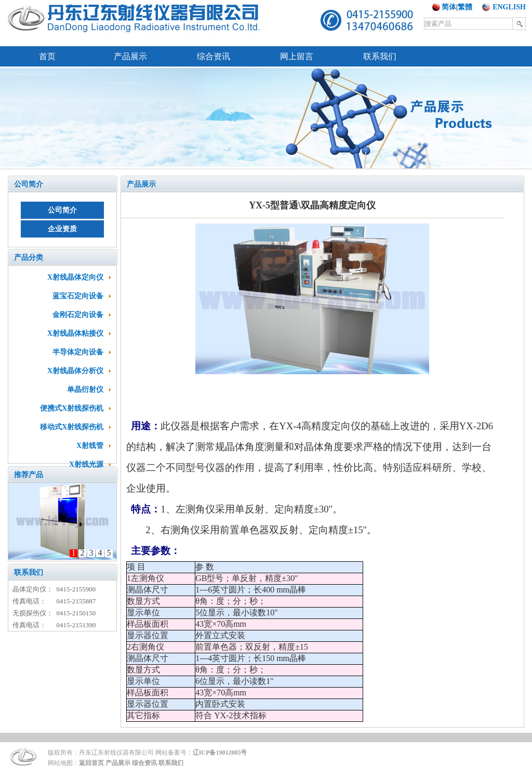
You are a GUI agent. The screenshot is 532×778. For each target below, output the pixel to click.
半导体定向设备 (78, 352)
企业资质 (62, 229)
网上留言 (297, 56)
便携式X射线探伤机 (72, 408)
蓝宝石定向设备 (78, 296)
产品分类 (29, 258)
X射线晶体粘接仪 (75, 333)
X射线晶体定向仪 (75, 277)
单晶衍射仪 (85, 390)
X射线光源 (86, 464)
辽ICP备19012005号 (220, 753)
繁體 (465, 7)
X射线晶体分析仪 (75, 371)
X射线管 (90, 446)
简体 (449, 7)
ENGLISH (509, 7)
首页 (47, 56)
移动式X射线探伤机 (72, 427)
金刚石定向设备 (78, 315)
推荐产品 (29, 475)
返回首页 (91, 763)
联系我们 (380, 56)
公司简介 (29, 184)
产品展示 (130, 56)
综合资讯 (214, 56)
